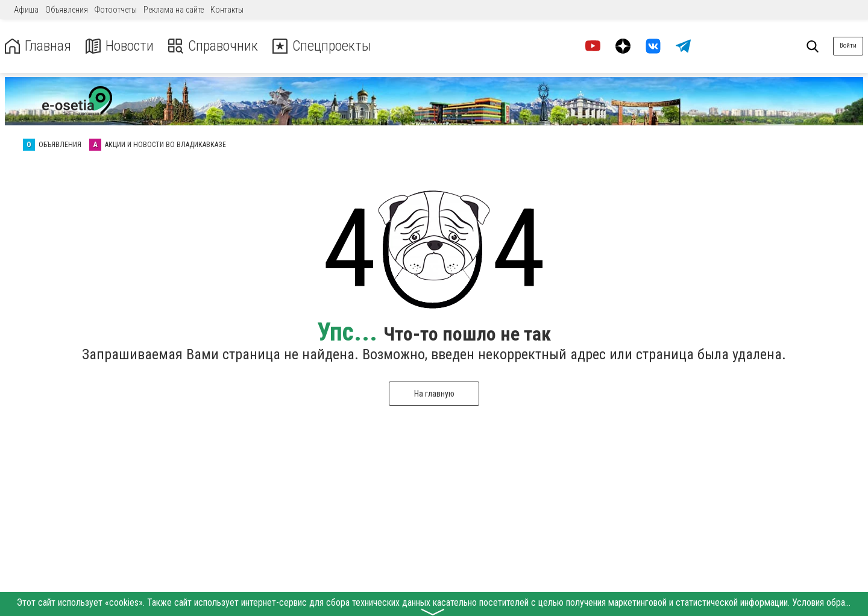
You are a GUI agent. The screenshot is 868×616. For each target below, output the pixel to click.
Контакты (227, 10)
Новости (120, 46)
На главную (434, 394)
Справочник (213, 46)
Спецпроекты (322, 46)
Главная (38, 46)
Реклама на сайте (174, 10)
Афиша (26, 10)
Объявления (67, 10)
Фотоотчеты (116, 10)
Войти (848, 46)
